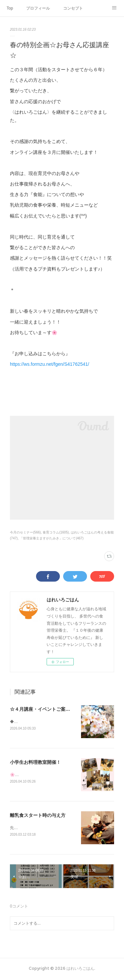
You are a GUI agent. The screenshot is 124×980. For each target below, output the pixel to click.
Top (10, 8)
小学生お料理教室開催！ (35, 763)
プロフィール (38, 8)
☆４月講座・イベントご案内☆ (42, 709)
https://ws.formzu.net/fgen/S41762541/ (50, 364)
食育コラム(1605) (56, 532)
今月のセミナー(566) (25, 532)
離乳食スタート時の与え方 (38, 816)
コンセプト (73, 8)
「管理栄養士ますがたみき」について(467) (51, 538)
